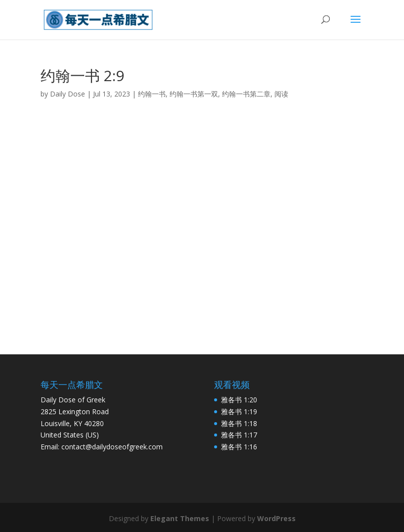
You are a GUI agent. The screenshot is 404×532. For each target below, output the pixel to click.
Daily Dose (67, 94)
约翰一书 (152, 94)
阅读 (281, 94)
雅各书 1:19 (239, 411)
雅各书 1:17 (239, 435)
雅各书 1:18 (239, 423)
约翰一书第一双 (194, 94)
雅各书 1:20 (239, 400)
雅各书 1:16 (239, 447)
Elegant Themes (180, 518)
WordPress (276, 518)
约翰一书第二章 (246, 94)
